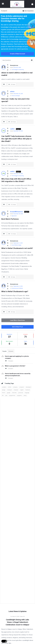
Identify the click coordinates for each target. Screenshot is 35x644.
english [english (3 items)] (22, 390)
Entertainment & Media (17, 288)
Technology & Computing (18, 69)
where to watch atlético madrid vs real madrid (17, 74)
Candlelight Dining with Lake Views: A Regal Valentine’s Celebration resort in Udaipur (17, 622)
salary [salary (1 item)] (25, 395)
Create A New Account (18, 54)
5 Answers (9, 369)
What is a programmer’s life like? (15, 366)
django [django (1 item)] (4, 390)
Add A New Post (17, 327)
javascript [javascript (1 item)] (21, 393)
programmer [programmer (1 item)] (12, 395)
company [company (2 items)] (15, 387)
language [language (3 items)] (27, 393)
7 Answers (9, 361)
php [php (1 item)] (6, 395)
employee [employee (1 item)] (10, 390)
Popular (4, 351)
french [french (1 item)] (4, 393)
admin (12, 92)
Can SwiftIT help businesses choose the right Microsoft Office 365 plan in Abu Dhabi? (17, 139)
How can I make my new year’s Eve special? (16, 100)
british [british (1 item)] (10, 387)
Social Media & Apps (17, 245)
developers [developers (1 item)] (28, 387)
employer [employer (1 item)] (16, 390)
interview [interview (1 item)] (14, 393)
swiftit (12, 129)
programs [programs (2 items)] (19, 395)
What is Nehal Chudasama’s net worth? (17, 248)
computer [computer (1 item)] (22, 387)
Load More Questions (17, 320)
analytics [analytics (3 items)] (4, 387)
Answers (11, 351)
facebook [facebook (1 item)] (28, 390)
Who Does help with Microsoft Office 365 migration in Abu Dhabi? (17, 180)
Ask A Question (28, 11)
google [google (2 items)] (9, 393)
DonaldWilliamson (16, 212)
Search (4, 11)
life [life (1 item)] (3, 395)
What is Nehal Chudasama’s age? (15, 291)
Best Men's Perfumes (10, 219)
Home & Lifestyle (16, 96)
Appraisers (14, 216)
